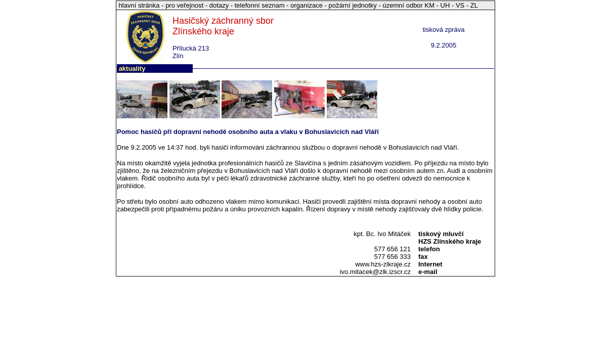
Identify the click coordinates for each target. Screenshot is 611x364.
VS (460, 5)
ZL (474, 5)
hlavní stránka (140, 5)
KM (430, 5)
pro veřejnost (185, 5)
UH (445, 5)
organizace (307, 5)
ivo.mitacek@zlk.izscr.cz (375, 272)
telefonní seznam (260, 5)
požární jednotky (352, 5)
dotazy (219, 5)
